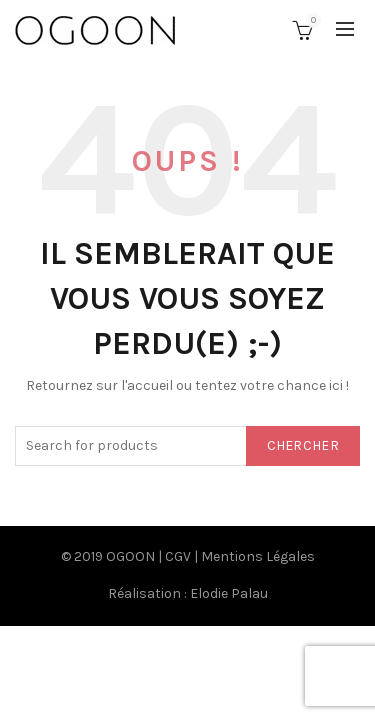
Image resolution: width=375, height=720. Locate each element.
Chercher (303, 445)
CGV (178, 556)
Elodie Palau (229, 593)
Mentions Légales (258, 556)
